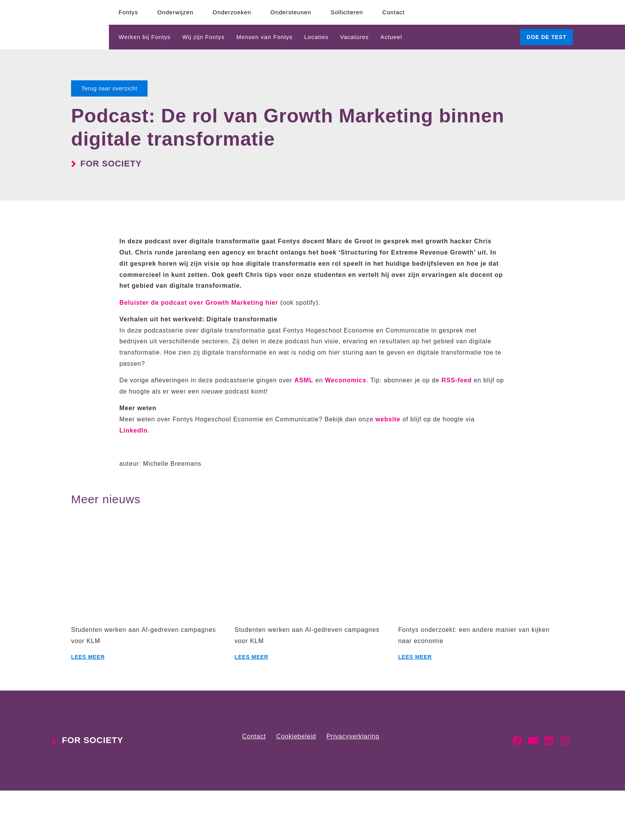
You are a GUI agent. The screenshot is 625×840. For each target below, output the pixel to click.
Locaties (316, 37)
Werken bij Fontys (145, 37)
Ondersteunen (291, 12)
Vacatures (354, 37)
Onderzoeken (232, 12)
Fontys (128, 12)
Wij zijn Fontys (204, 37)
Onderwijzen (175, 12)
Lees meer (88, 657)
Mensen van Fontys (265, 37)
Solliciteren (347, 12)
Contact (394, 12)
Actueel (391, 37)
